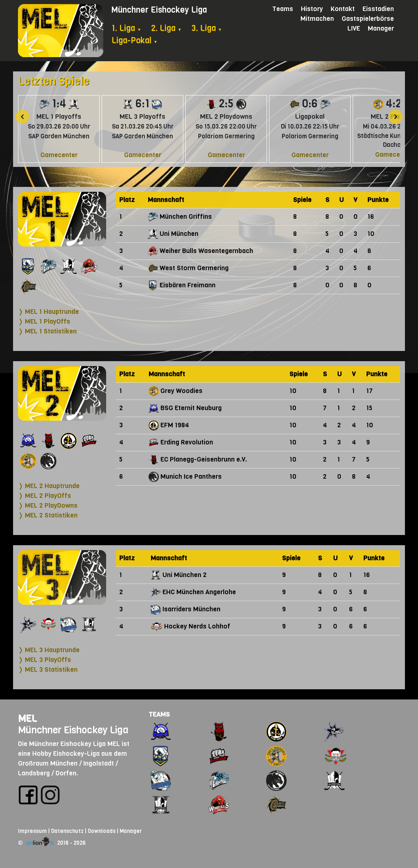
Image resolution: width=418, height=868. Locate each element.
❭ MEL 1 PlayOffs (44, 321)
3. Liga (207, 28)
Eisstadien (378, 9)
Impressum (32, 831)
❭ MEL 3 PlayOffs (44, 660)
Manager (381, 28)
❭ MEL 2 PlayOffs (44, 496)
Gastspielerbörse (368, 19)
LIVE (354, 28)
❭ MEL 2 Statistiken (48, 515)
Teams (283, 9)
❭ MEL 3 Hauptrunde (49, 650)
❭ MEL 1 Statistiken (47, 331)
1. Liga (126, 28)
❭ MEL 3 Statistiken (48, 669)
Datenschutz (67, 831)
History (312, 9)
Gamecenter (59, 155)
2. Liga (166, 28)
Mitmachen (317, 19)
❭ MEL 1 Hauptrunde (48, 312)
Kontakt (343, 9)
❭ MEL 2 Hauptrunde (49, 486)
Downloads (102, 831)
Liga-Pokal (135, 41)
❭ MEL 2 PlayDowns (48, 505)
